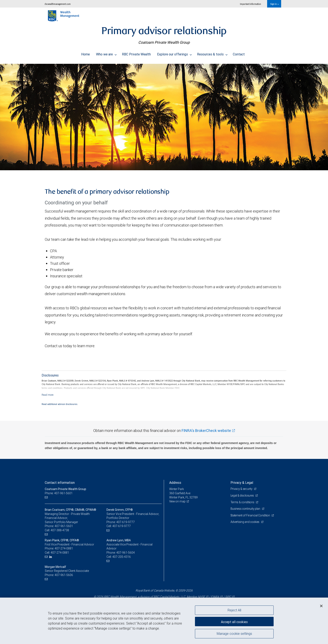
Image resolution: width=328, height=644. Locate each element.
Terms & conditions (243, 502)
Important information (250, 4)
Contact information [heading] (60, 483)
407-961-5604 (126, 553)
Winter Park (177, 489)
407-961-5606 (64, 575)
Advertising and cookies (246, 522)
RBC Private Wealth (136, 53)
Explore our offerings (174, 53)
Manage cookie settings (234, 634)
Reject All (234, 610)
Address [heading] (175, 483)
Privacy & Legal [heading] (242, 483)
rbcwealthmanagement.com (58, 4)
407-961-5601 (64, 526)
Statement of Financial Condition (251, 515)
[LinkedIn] (51, 557)
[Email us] (47, 497)
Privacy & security (242, 489)
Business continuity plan (246, 509)
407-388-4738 (60, 530)
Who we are (106, 53)
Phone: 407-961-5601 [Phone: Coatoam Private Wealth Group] (59, 493)
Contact (239, 53)
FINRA (215, 597)
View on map (178, 501)
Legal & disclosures (243, 495)
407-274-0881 (64, 548)
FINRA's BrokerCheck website (206, 431)
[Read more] (48, 395)
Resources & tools (212, 53)
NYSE (201, 597)
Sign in (275, 4)
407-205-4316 (122, 557)
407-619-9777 (126, 522)
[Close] (321, 606)
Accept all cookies (234, 621)
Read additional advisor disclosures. (60, 404)
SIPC (228, 597)
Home (85, 53)
